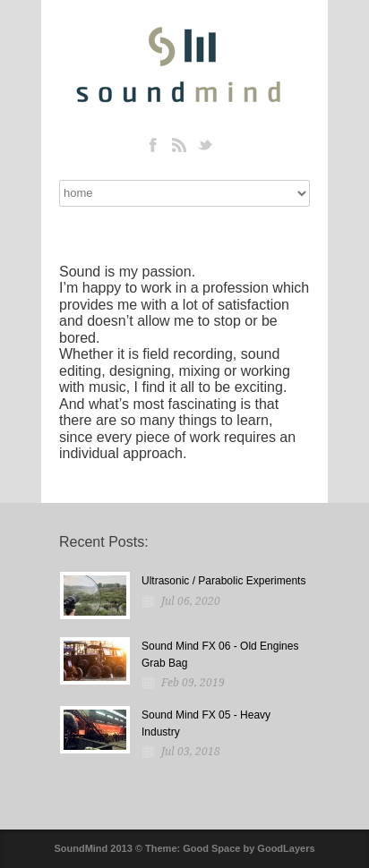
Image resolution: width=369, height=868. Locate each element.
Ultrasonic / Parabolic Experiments (223, 581)
